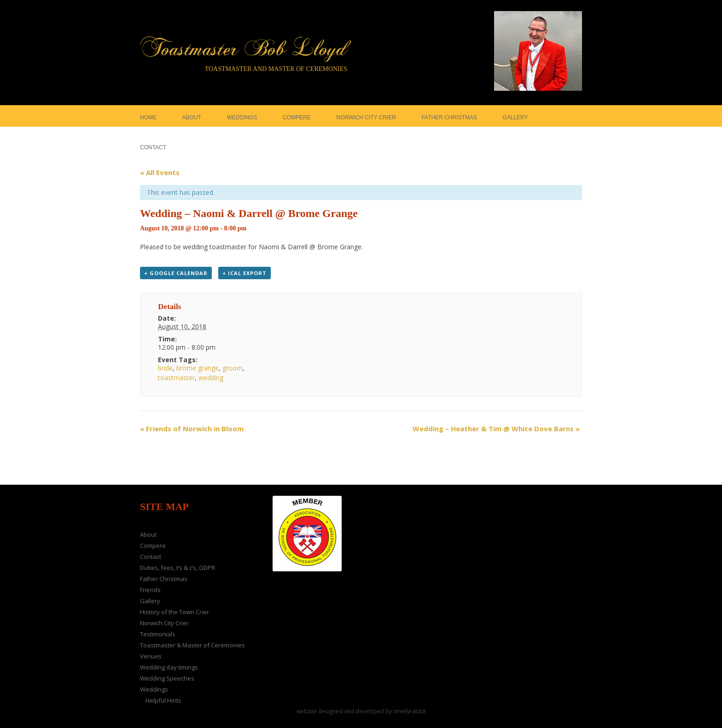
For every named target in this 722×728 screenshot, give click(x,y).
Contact (151, 557)
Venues (151, 656)
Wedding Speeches (167, 678)
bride (165, 368)
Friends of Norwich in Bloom (192, 429)
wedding (211, 378)
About (148, 534)
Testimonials (158, 634)
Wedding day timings (169, 667)
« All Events (160, 172)
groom (233, 368)
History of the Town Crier (175, 612)
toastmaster (176, 378)
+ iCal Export (245, 273)
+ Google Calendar (176, 273)
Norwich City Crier (164, 623)
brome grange (198, 368)
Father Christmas (164, 579)
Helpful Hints (163, 700)
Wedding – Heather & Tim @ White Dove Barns (496, 429)
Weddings (154, 689)
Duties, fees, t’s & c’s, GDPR (178, 568)
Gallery (150, 601)
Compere (153, 546)
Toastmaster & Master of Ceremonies (192, 645)
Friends (150, 590)
